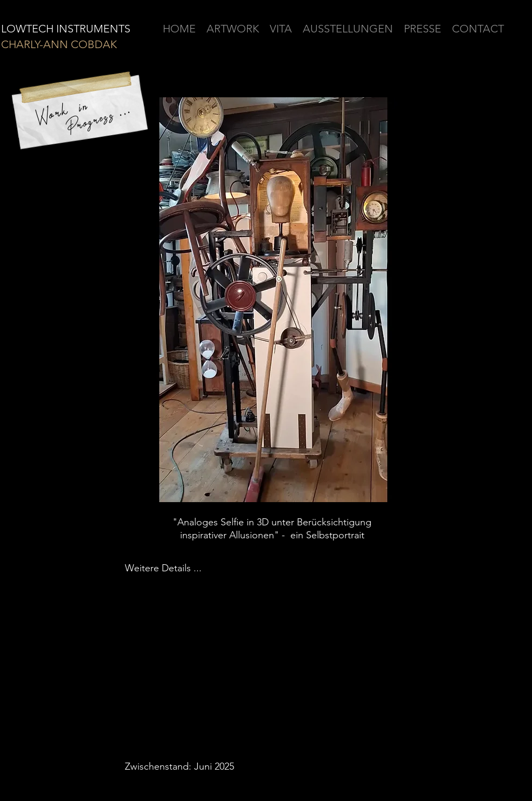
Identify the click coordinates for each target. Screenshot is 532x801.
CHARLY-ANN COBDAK (59, 44)
